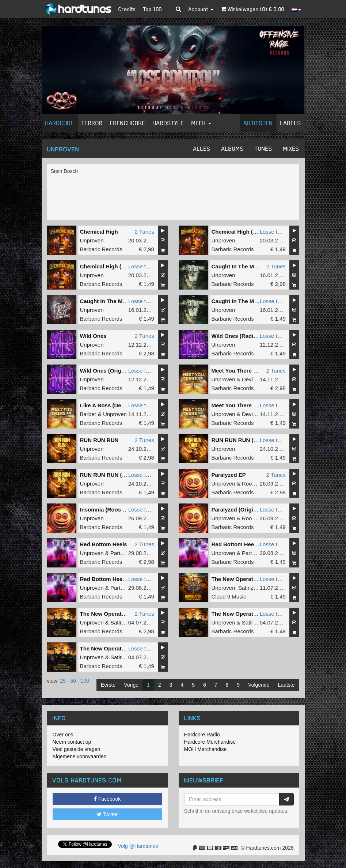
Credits (127, 9)
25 (63, 681)
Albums (233, 148)
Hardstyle (168, 123)
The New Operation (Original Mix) (123, 648)
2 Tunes (144, 232)
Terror (92, 123)
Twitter (107, 814)
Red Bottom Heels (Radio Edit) (251, 544)
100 (85, 681)
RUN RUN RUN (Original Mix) (118, 475)
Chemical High (99, 232)
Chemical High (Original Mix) (117, 266)
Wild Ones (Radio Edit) (241, 336)
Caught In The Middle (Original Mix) (258, 301)
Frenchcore (128, 123)
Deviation (253, 379)
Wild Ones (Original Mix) (112, 371)
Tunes (263, 148)
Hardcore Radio (202, 735)
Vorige (131, 685)
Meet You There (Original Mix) (250, 405)
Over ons (63, 735)
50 (73, 681)
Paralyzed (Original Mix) (243, 510)
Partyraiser (124, 553)
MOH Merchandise (206, 749)
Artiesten (258, 123)
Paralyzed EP (229, 475)
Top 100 (153, 9)
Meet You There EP (236, 371)
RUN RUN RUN (99, 440)
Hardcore (60, 123)
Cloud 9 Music (229, 597)
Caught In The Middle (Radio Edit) (124, 301)
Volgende (259, 685)
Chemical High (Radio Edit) (247, 232)
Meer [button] (201, 123)
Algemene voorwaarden (80, 756)
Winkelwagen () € (252, 9)
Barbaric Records (101, 249)
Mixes (291, 148)
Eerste (108, 685)
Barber (88, 414)
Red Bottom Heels (104, 544)
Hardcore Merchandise (210, 742)
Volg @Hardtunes (138, 846)
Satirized (249, 588)
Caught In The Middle (239, 266)
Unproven (92, 240)
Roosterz (253, 484)
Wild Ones (93, 336)
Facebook (107, 799)
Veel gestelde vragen (77, 749)
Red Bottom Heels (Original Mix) (122, 579)
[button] (178, 9)
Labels (291, 123)
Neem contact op (72, 742)
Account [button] (201, 9)
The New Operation (237, 579)
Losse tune (273, 232)
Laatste (286, 685)
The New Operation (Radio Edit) (253, 614)
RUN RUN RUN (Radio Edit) (247, 440)
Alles (202, 148)
